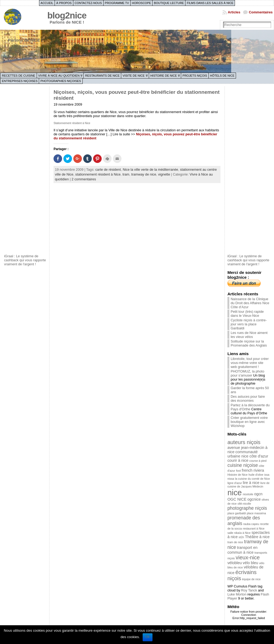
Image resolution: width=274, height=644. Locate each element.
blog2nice (67, 15)
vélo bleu (250, 563)
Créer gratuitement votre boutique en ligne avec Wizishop (249, 422)
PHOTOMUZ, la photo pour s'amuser (248, 373)
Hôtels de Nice (222, 76)
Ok (148, 637)
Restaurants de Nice (102, 76)
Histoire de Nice (164, 76)
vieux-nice (248, 557)
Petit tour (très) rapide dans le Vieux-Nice (247, 314)
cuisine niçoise (243, 465)
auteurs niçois (244, 442)
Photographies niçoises (61, 81)
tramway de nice (144, 174)
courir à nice (238, 460)
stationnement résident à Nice (98, 174)
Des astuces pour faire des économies (248, 399)
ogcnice (254, 499)
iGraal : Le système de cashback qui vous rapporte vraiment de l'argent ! (25, 260)
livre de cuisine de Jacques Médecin (248, 485)
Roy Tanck (249, 590)
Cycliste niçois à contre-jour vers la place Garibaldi (249, 324)
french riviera (253, 470)
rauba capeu (251, 524)
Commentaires (261, 12)
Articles (234, 12)
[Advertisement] (25, 170)
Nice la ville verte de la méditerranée (151, 170)
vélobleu (235, 563)
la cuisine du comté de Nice (252, 479)
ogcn (258, 494)
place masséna (256, 513)
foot (238, 471)
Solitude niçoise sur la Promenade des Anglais (249, 343)
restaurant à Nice (254, 528)
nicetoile (248, 494)
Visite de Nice (134, 76)
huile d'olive (256, 475)
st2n (241, 537)
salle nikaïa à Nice (239, 533)
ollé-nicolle (244, 504)
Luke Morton (237, 594)
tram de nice (235, 542)
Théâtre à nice (257, 537)
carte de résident (108, 170)
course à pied (258, 461)
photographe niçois (247, 508)
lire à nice (251, 483)
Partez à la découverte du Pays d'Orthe (250, 407)
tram (126, 174)
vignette (164, 174)
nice (235, 492)
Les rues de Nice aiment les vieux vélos (249, 335)
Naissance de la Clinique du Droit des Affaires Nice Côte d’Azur (250, 303)
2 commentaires (84, 179)
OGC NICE (237, 499)
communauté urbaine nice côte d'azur (248, 454)
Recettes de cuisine (19, 76)
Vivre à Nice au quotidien (59, 76)
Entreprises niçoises (20, 81)
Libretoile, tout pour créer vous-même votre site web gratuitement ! (250, 363)
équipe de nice (251, 579)
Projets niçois (195, 76)
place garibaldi (237, 513)
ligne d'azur (235, 483)
